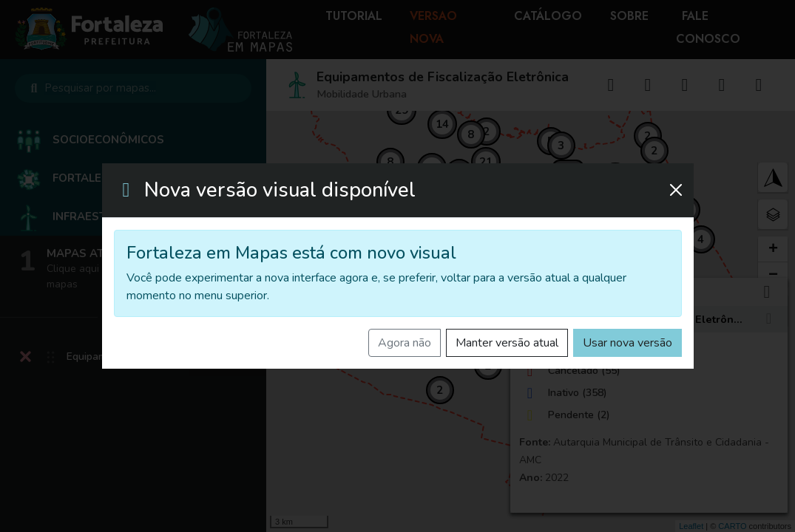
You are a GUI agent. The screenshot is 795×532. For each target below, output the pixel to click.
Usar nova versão (627, 343)
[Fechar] (676, 190)
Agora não (405, 343)
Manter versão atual (507, 343)
